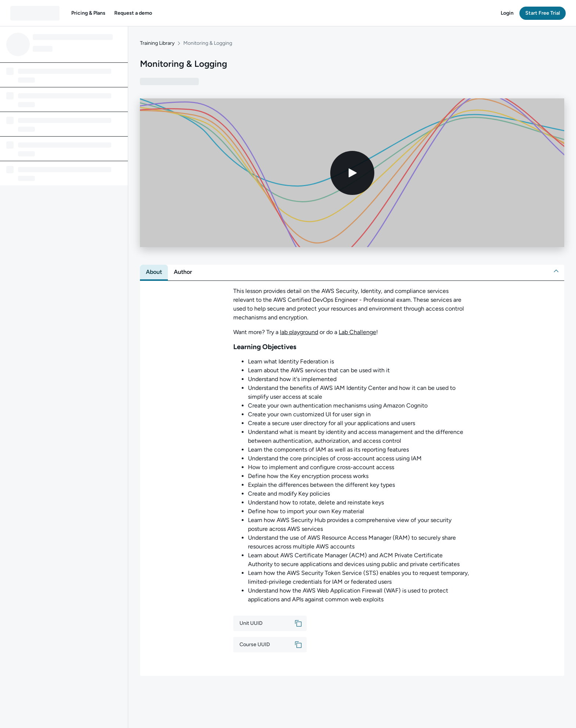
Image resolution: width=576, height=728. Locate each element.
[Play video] (352, 173)
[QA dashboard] (35, 13)
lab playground (299, 332)
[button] (88, 13)
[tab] (154, 272)
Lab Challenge (357, 332)
